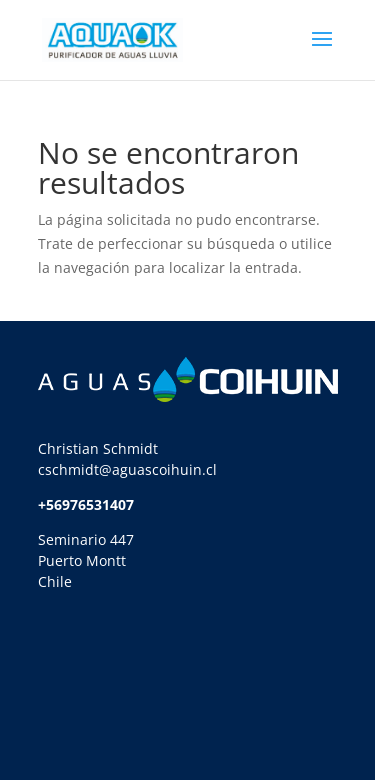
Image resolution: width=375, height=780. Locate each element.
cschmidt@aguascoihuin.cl (127, 469)
